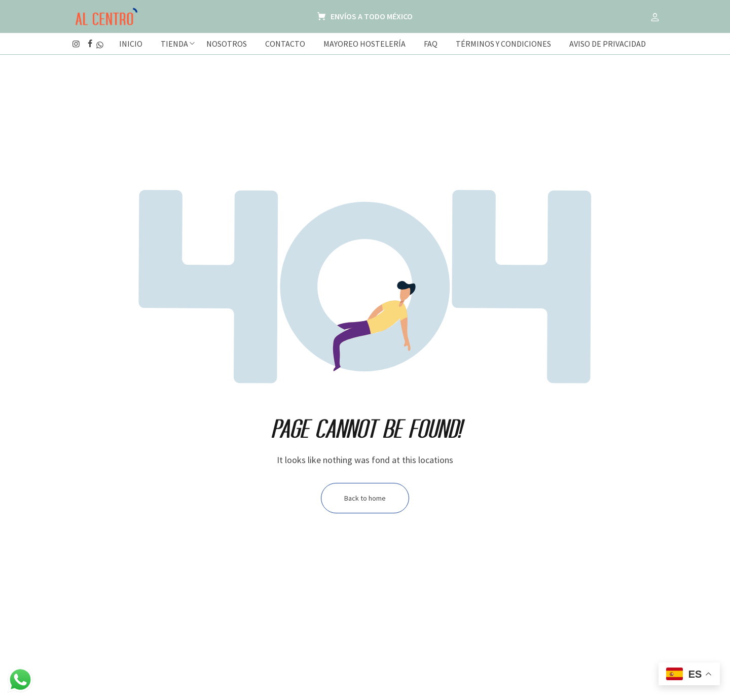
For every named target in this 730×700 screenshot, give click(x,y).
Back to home (365, 498)
